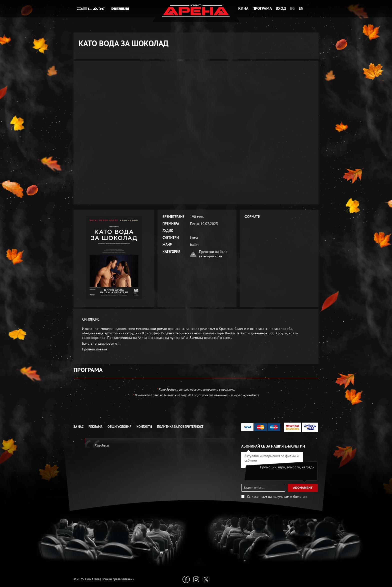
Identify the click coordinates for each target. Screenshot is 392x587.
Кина (243, 8)
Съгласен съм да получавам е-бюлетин (277, 497)
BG (292, 8)
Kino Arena (102, 445)
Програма (262, 8)
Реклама (95, 427)
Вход (281, 8)
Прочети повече (94, 349)
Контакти (144, 427)
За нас (78, 427)
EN (301, 8)
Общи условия (119, 427)
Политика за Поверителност (180, 427)
